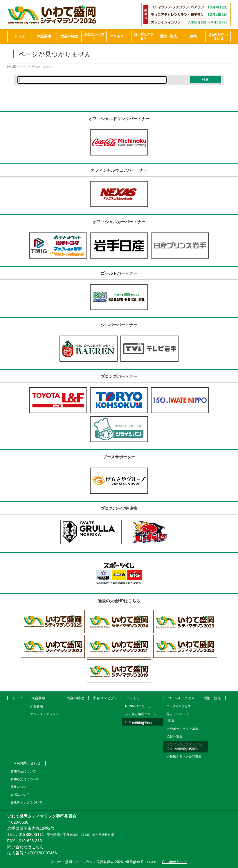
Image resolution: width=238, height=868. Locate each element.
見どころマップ (178, 714)
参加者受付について (25, 779)
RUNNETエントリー (140, 706)
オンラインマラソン (45, 714)
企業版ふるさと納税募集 (184, 757)
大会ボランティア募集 (183, 729)
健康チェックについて (26, 802)
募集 (171, 721)
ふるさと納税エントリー (143, 714)
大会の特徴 (75, 698)
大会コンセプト (105, 698)
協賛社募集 (175, 737)
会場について (20, 794)
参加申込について (23, 771)
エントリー (135, 698)
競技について (20, 787)
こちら (38, 847)
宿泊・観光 (212, 698)
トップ (17, 698)
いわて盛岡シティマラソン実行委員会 (89, 862)
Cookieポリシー (174, 862)
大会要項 (38, 698)
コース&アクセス (181, 698)
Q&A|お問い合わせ (26, 763)
